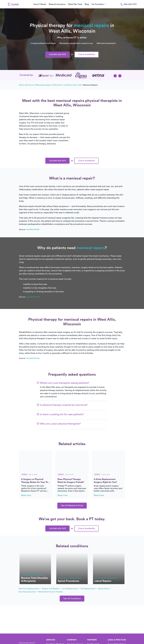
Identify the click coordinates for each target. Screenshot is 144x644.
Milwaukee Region (43, 85)
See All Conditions (72, 599)
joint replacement (71, 589)
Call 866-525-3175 (57, 54)
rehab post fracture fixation (51, 592)
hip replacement (89, 589)
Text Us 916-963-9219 (72, 5)
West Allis (57, 85)
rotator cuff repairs (51, 589)
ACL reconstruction (28, 592)
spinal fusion (104, 589)
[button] (115, 76)
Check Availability (87, 54)
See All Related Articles (72, 506)
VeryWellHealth (33, 229)
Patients (24, 474)
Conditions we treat (72, 85)
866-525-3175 (129, 4)
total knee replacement (30, 589)
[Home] (13, 4)
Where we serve (26, 85)
